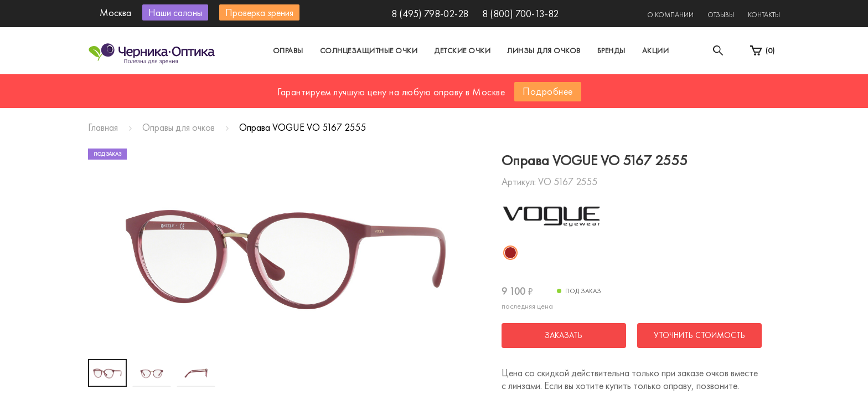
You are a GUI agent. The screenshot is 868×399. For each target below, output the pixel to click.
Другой (484, 85)
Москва (331, 85)
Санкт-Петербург (408, 85)
